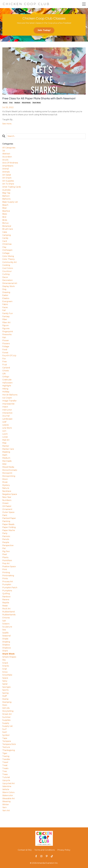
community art (10, 262)
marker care (8, 449)
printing (6, 572)
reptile (6, 603)
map (4, 443)
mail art (6, 440)
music (5, 482)
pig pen (6, 551)
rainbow (6, 597)
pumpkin (7, 584)
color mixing (8, 256)
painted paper (9, 518)
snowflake (7, 675)
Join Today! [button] (44, 30)
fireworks (7, 334)
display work (8, 286)
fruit (5, 365)
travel (5, 762)
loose (5, 437)
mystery (6, 485)
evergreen (7, 301)
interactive (7, 413)
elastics (6, 298)
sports (5, 690)
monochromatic (10, 470)
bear (5, 208)
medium (17, 103)
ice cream (7, 398)
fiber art (6, 322)
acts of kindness (10, 163)
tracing (6, 756)
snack (5, 663)
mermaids (7, 461)
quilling (6, 594)
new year (7, 497)
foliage (6, 346)
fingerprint (8, 332)
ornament (7, 509)
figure (5, 325)
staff (5, 696)
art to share (8, 184)
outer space (8, 512)
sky (4, 660)
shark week (37, 103)
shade (5, 639)
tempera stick (9, 744)
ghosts (6, 371)
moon (5, 479)
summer (7, 717)
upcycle (6, 780)
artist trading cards (12, 187)
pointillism (7, 560)
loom (5, 434)
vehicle (6, 789)
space (5, 678)
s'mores (6, 618)
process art (8, 582)
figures (6, 328)
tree (5, 771)
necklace (7, 491)
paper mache (9, 530)
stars (5, 705)
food (5, 350)
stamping (7, 702)
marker (6, 446)
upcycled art (9, 783)
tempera (7, 741)
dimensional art (10, 283)
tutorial (6, 777)
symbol (6, 735)
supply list (7, 726)
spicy (5, 681)
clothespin (7, 250)
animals (6, 172)
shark (5, 651)
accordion (7, 157)
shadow (6, 645)
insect (5, 407)
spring (5, 693)
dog (4, 289)
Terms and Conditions (44, 850)
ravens (6, 600)
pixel (5, 554)
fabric (5, 304)
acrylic (5, 160)
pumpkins (7, 591)
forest (5, 353)
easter (5, 295)
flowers (6, 344)
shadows (7, 648)
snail (5, 669)
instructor (7, 410)
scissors (6, 624)
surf (4, 729)
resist (5, 606)
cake (5, 232)
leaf (4, 422)
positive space (9, 566)
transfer (6, 759)
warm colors (8, 792)
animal (6, 169)
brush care (8, 229)
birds (5, 220)
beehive (6, 211)
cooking (6, 265)
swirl (5, 732)
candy (5, 238)
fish (4, 338)
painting (6, 521)
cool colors (8, 268)
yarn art (6, 810)
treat (5, 765)
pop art (6, 563)
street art (7, 714)
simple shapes (9, 657)
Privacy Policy (64, 850)
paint (5, 515)
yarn (4, 807)
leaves (6, 425)
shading (6, 642)
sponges (6, 687)
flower (6, 340)
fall (4, 310)
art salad (7, 175)
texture (6, 747)
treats (5, 768)
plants (5, 557)
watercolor (8, 795)
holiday (6, 392)
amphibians (8, 166)
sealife (5, 633)
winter (6, 804)
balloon (6, 196)
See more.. (7, 124)
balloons (6, 199)
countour (7, 271)
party (5, 533)
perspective (8, 545)
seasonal (7, 636)
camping (7, 235)
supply (6, 723)
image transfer (9, 401)
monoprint (7, 473)
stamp (5, 699)
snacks (6, 666)
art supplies (8, 181)
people (6, 542)
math (5, 455)
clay (4, 247)
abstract (6, 154)
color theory (8, 259)
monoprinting (9, 476)
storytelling (8, 711)
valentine (7, 786)
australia (6, 190)
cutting (6, 274)
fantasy (6, 316)
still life (6, 708)
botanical (7, 226)
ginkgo (6, 377)
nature (6, 488)
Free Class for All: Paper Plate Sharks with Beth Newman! (39, 98)
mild (4, 464)
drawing (6, 292)
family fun (8, 313)
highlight (7, 386)
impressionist (8, 404)
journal (6, 416)
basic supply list (10, 202)
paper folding (9, 527)
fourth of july (9, 356)
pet (4, 548)
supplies (6, 720)
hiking (5, 389)
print (5, 569)
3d (4, 151)
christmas (7, 244)
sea (4, 630)
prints (5, 578)
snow (5, 672)
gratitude (7, 380)
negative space (10, 494)
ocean (5, 503)
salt (4, 621)
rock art (6, 609)
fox (4, 359)
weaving (6, 801)
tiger (5, 753)
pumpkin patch (10, 588)
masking (6, 452)
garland (6, 368)
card (5, 241)
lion (4, 431)
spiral (5, 684)
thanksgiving (9, 750)
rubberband (8, 612)
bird (4, 217)
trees (5, 774)
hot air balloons (10, 395)
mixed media (26, 103)
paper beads (8, 524)
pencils (6, 539)
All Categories (9, 148)
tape (5, 738)
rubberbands (9, 615)
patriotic (6, 536)
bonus (5, 103)
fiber (5, 319)
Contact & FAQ (25, 850)
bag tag (6, 193)
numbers (7, 500)
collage (6, 253)
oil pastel (7, 506)
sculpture (7, 627)
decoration (7, 280)
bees (5, 214)
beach (5, 205)
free (11, 103)
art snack (7, 178)
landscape (7, 419)
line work (7, 428)
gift (4, 374)
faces (5, 307)
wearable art (9, 798)
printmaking (8, 576)
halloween (7, 383)
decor (5, 277)
